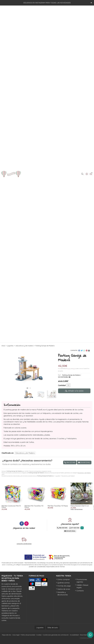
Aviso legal (16, 635)
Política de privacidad (28, 635)
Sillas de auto (53, 627)
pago (74, 369)
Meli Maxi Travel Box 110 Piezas (58, 506)
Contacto (80, 591)
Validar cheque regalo (82, 586)
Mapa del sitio (7, 635)
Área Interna (84, 635)
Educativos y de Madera (84, 473)
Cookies (39, 635)
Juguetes (40, 627)
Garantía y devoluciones (63, 593)
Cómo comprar (64, 579)
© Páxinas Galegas (86, 638)
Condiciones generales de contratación (56, 635)
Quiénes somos (64, 583)
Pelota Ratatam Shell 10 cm (80, 506)
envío (69, 369)
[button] (27, 388)
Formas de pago (64, 586)
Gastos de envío (64, 589)
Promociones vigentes (82, 581)
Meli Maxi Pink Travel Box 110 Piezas (34, 507)
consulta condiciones (24, 544)
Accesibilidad (74, 635)
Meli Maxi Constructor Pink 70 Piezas (11, 507)
